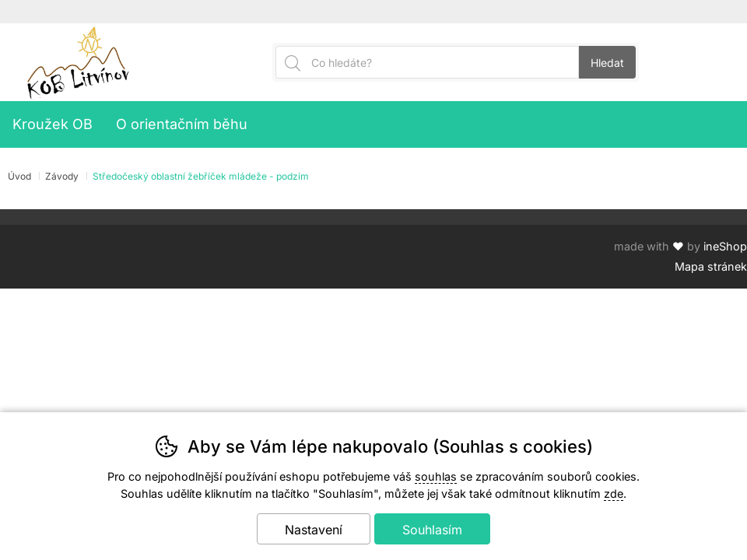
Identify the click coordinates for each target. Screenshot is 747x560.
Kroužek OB (53, 124)
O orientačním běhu (182, 124)
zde (614, 493)
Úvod (19, 176)
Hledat (607, 63)
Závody (62, 176)
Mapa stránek (711, 266)
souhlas (436, 476)
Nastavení (314, 530)
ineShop (725, 246)
